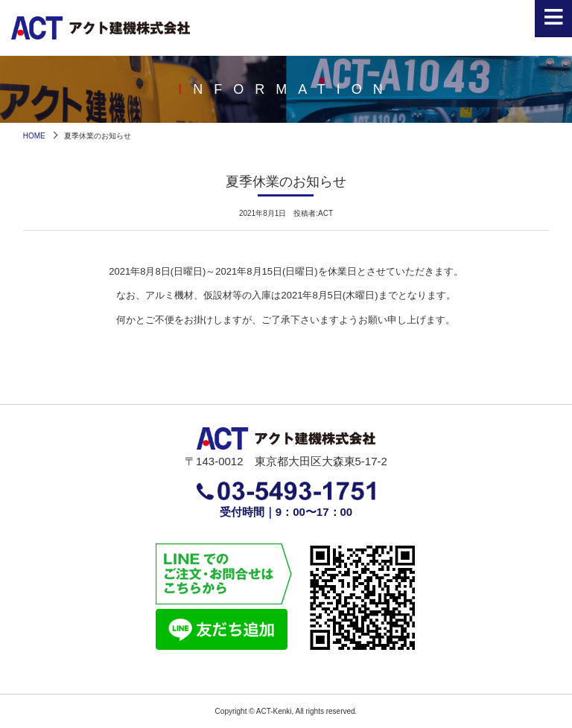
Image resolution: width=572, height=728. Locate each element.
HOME (34, 136)
